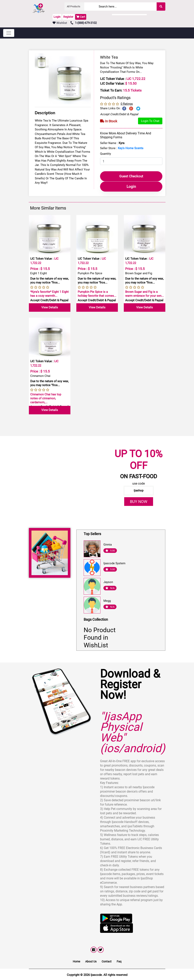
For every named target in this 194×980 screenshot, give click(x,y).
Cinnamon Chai (40, 375)
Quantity (106, 154)
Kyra (122, 143)
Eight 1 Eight (39, 273)
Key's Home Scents (131, 148)
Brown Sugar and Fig (139, 273)
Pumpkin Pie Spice (90, 273)
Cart (81, 17)
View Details (50, 307)
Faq (119, 961)
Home (76, 961)
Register (68, 17)
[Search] (132, 7)
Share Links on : (111, 108)
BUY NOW (139, 501)
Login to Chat (150, 121)
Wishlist (60, 23)
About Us (91, 961)
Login (57, 17)
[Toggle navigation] (9, 33)
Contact (107, 961)
